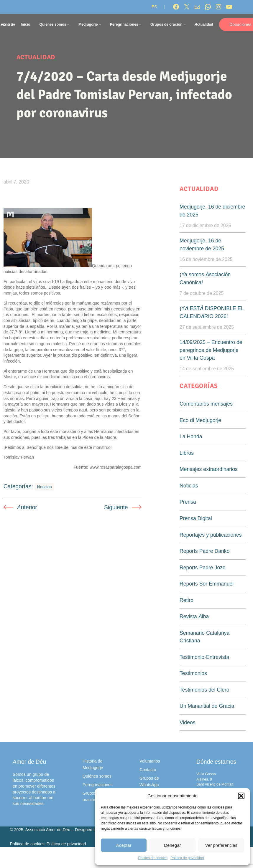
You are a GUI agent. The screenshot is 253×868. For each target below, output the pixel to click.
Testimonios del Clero (204, 690)
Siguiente (116, 507)
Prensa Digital (196, 518)
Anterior (27, 507)
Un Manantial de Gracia (207, 706)
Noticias (45, 487)
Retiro (187, 600)
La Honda (191, 436)
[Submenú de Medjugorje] (100, 24)
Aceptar (124, 845)
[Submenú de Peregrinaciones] (140, 24)
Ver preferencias (221, 845)
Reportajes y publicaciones (211, 535)
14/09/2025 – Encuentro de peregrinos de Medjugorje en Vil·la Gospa (211, 350)
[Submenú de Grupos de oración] (184, 24)
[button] (241, 796)
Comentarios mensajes (206, 404)
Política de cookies (153, 858)
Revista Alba (194, 616)
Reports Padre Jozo (203, 567)
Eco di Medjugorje (200, 420)
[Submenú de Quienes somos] (68, 24)
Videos (187, 722)
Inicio (25, 24)
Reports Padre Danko (204, 551)
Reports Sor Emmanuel (207, 584)
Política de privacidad (187, 858)
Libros (187, 453)
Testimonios (193, 673)
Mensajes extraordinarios (209, 469)
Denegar (172, 845)
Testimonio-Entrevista (204, 657)
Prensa (188, 502)
